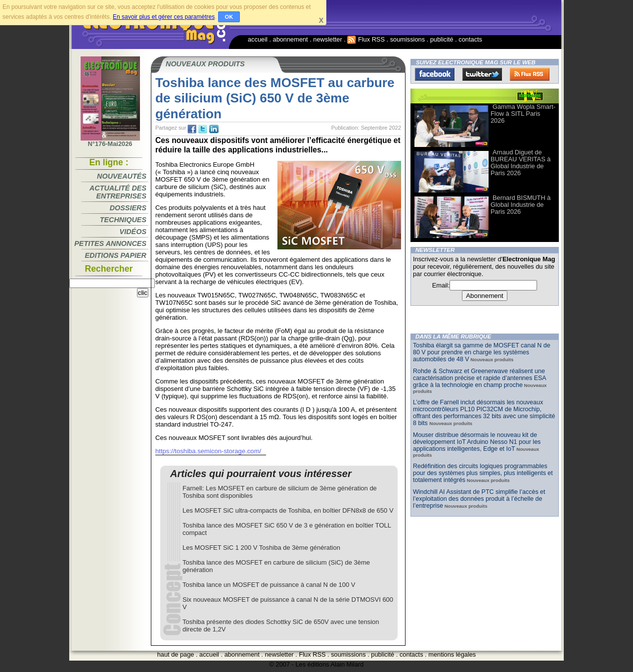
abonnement (291, 39)
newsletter (327, 39)
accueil (258, 39)
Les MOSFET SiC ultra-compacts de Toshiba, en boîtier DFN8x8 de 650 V (288, 510)
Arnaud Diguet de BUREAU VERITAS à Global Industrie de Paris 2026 (520, 163)
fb (192, 129)
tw (203, 129)
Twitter (482, 74)
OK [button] (229, 17)
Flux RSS (366, 39)
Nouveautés (122, 176)
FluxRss (530, 74)
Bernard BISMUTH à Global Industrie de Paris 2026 (520, 205)
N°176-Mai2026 (110, 141)
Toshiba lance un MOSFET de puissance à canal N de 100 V (269, 585)
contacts (470, 39)
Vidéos (133, 232)
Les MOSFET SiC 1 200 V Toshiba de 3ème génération (261, 548)
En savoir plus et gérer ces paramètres (164, 17)
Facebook (435, 74)
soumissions (407, 39)
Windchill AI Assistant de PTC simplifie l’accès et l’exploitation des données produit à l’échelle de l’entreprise (479, 499)
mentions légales (452, 654)
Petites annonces (110, 243)
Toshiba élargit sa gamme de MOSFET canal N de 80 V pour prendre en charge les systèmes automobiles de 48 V (482, 352)
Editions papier (116, 255)
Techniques (123, 220)
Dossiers (128, 208)
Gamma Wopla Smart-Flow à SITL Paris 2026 (523, 114)
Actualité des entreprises (118, 192)
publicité (442, 39)
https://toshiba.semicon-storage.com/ (208, 451)
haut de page (176, 654)
